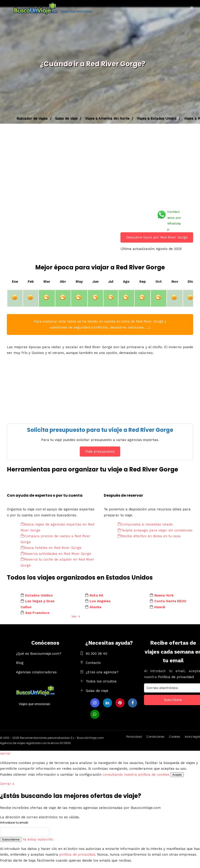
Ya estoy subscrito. (38, 839)
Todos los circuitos (101, 681)
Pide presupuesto (100, 452)
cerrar (5, 753)
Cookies (175, 737)
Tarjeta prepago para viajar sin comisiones (155, 530)
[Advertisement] (100, 165)
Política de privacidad (176, 677)
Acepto (177, 775)
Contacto (93, 663)
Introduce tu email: (14, 823)
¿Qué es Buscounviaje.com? (39, 654)
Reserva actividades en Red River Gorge (56, 554)
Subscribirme (11, 839)
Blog (20, 663)
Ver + (76, 616)
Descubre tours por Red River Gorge (157, 237)
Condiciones (155, 737)
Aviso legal (192, 737)
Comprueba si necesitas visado (145, 524)
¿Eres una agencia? (102, 672)
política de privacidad (77, 854)
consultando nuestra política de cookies (136, 775)
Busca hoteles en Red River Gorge (51, 548)
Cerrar (7, 784)
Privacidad (134, 737)
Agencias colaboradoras (36, 672)
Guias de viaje (97, 691)
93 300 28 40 (96, 654)
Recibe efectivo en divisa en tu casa (149, 536)
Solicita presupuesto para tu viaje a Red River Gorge (100, 430)
